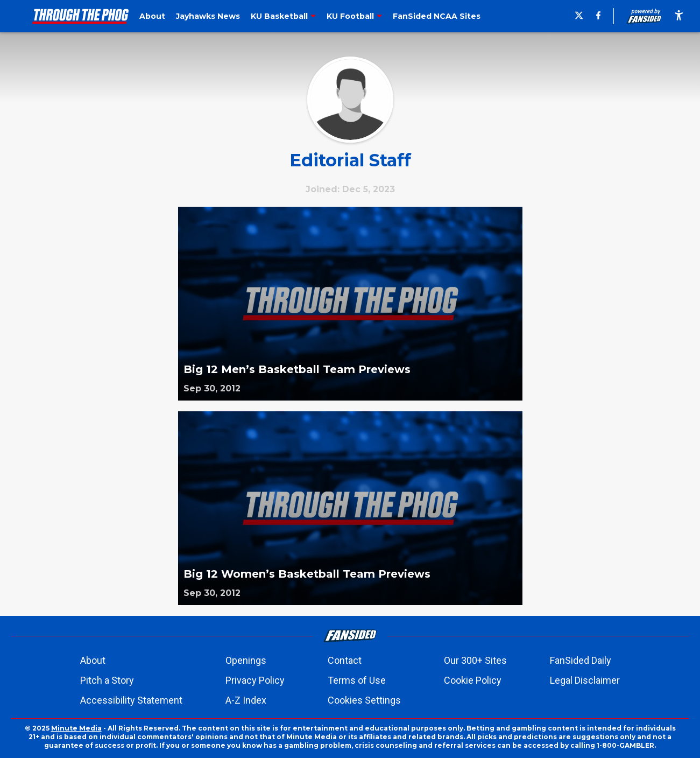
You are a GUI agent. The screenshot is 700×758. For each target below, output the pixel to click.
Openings (246, 660)
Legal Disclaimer (585, 680)
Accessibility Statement (131, 700)
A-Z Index (246, 700)
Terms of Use (357, 680)
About (93, 660)
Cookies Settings (364, 700)
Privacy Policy (255, 680)
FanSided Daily (581, 660)
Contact (345, 660)
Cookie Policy (473, 680)
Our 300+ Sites (475, 660)
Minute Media (76, 728)
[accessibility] (679, 16)
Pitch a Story (107, 680)
